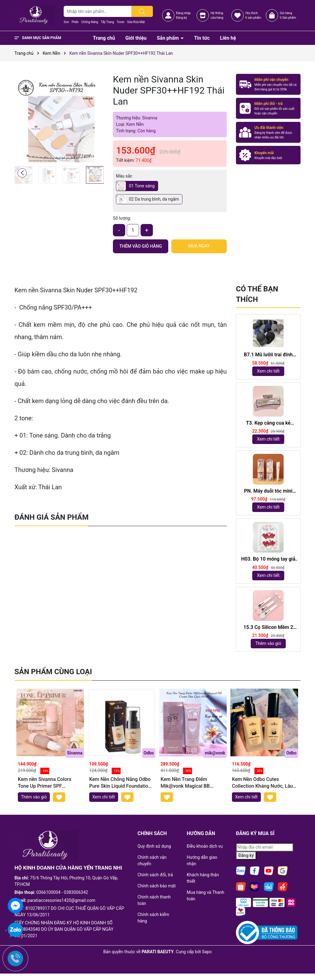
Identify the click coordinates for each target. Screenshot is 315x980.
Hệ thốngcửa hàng (217, 15)
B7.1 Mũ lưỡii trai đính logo (268, 355)
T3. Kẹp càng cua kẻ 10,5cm (268, 423)
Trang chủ (104, 38)
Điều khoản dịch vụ (205, 846)
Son (66, 22)
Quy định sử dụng (154, 846)
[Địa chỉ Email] (265, 847)
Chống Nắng (90, 22)
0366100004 (48, 892)
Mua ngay (199, 246)
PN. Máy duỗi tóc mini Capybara (268, 491)
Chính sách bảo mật (157, 886)
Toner (120, 22)
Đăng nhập (183, 13)
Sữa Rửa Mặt (136, 22)
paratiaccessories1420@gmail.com (61, 900)
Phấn (75, 22)
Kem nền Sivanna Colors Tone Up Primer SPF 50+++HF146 (45, 783)
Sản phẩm (169, 38)
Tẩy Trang (107, 22)
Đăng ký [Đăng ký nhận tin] (246, 855)
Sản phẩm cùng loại (53, 672)
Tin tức (202, 38)
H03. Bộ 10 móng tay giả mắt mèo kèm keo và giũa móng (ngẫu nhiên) (268, 559)
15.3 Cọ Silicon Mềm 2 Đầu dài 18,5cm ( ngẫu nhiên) (268, 628)
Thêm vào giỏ (268, 643)
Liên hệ (228, 38)
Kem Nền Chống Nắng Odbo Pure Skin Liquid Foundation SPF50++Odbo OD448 (120, 783)
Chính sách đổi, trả (155, 875)
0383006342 (76, 892)
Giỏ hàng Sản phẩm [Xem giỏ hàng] (288, 15)
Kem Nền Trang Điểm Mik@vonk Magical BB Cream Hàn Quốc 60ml (185, 783)
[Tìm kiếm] (142, 11)
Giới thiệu (136, 38)
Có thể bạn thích (257, 294)
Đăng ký (181, 18)
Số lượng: (122, 218)
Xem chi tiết (268, 371)
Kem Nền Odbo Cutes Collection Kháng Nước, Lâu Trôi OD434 (262, 783)
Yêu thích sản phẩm (253, 15)
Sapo (207, 952)
